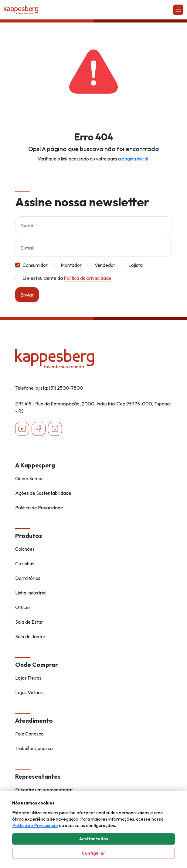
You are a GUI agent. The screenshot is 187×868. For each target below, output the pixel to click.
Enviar (27, 301)
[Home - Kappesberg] (93, 359)
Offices (23, 607)
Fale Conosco (29, 734)
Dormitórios (28, 578)
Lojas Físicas (28, 678)
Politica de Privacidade (39, 508)
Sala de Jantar (30, 636)
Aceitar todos (94, 839)
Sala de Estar (29, 622)
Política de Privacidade (35, 825)
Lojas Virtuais (29, 692)
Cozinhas (25, 563)
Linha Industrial (31, 593)
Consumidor (35, 265)
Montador (71, 265)
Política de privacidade (88, 285)
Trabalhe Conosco (34, 748)
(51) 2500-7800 (66, 388)
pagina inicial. (136, 159)
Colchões (25, 549)
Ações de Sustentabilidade (43, 493)
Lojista (136, 265)
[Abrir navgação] (178, 10)
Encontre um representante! (44, 790)
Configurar (93, 853)
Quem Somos (29, 478)
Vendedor (105, 265)
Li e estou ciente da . (68, 285)
